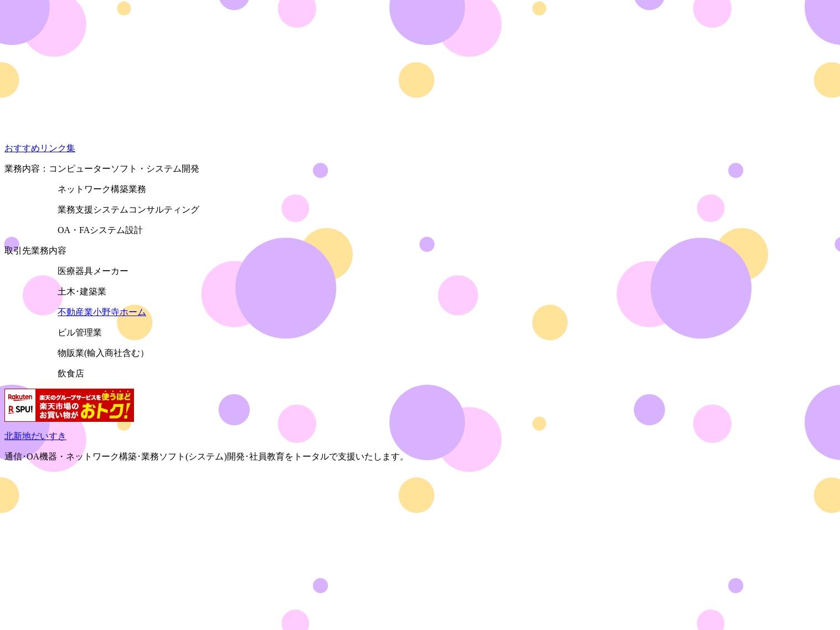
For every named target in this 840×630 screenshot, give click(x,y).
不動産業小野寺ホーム (102, 312)
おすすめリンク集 (40, 148)
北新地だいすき (35, 436)
